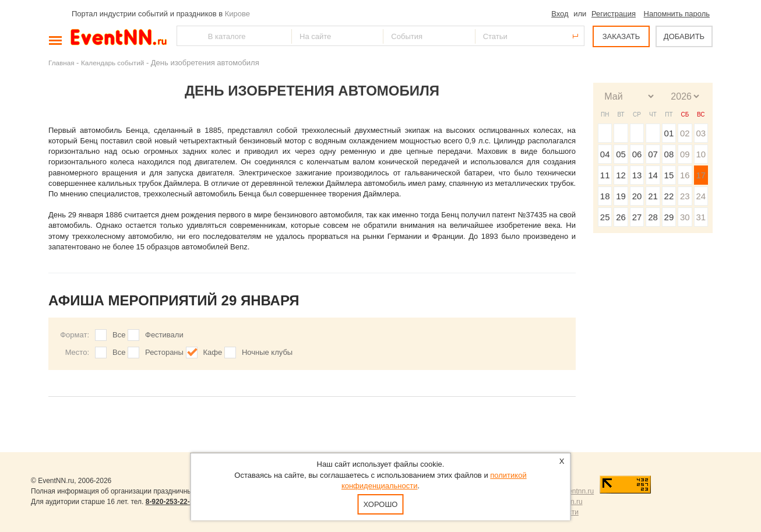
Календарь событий (112, 63)
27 (637, 217)
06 (637, 154)
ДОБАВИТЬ (684, 36)
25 (605, 217)
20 (637, 196)
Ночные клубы (267, 352)
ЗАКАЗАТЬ (621, 36)
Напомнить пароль (677, 14)
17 (701, 175)
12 (621, 175)
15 (669, 175)
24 (701, 196)
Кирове (237, 14)
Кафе (213, 352)
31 (701, 217)
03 (701, 133)
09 (685, 154)
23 (685, 196)
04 (605, 154)
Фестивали (164, 335)
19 (621, 196)
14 (653, 175)
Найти (186, 36)
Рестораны (164, 352)
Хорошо (381, 504)
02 (685, 133)
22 (669, 196)
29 (669, 217)
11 (605, 175)
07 (653, 154)
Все (119, 335)
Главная (61, 63)
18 (605, 196)
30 (685, 217)
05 (621, 154)
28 (653, 217)
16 (685, 175)
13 (637, 175)
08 (669, 154)
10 (701, 154)
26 (621, 217)
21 (653, 196)
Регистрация (614, 14)
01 (669, 133)
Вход (560, 14)
